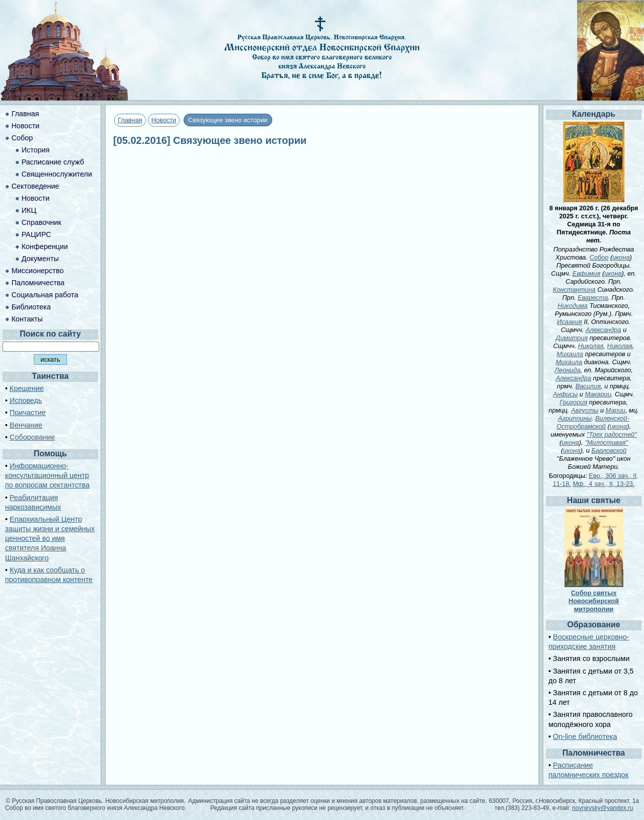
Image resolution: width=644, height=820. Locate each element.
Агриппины (575, 418)
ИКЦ (29, 210)
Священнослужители (57, 174)
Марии (616, 410)
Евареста (593, 298)
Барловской (609, 450)
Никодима (573, 306)
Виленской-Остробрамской (593, 422)
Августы (585, 410)
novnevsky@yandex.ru (603, 808)
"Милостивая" (606, 442)
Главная (130, 120)
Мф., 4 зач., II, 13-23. (603, 484)
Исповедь (26, 400)
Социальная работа (45, 295)
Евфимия (586, 273)
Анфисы (565, 394)
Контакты (27, 319)
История (36, 150)
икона (621, 257)
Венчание (26, 425)
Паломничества (38, 283)
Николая (591, 346)
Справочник (42, 222)
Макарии (598, 394)
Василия (588, 386)
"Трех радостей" (612, 434)
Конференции (45, 247)
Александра (603, 330)
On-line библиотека (585, 736)
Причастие (28, 413)
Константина (574, 290)
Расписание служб (53, 162)
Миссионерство (38, 271)
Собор (22, 138)
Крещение (27, 388)
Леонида (567, 370)
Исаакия (570, 322)
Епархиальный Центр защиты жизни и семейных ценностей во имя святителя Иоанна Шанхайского (50, 539)
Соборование (32, 437)
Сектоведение (35, 186)
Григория (573, 402)
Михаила (570, 354)
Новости (164, 120)
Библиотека (31, 307)
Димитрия (572, 338)
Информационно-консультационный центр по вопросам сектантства (47, 475)
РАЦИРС (36, 234)
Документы (40, 259)
